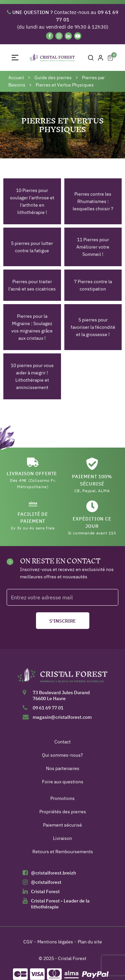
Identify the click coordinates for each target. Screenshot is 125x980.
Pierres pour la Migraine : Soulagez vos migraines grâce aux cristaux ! (32, 327)
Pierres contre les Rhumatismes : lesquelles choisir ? (93, 201)
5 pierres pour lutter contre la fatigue (32, 247)
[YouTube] (78, 36)
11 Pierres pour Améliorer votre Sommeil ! (93, 247)
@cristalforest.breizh (53, 873)
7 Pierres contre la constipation (93, 285)
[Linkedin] (68, 36)
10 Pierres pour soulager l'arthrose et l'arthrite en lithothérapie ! (32, 201)
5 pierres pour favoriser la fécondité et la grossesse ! (93, 327)
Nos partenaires (63, 768)
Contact (62, 742)
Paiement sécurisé (62, 825)
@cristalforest (46, 882)
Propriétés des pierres (63, 812)
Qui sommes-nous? (62, 755)
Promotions (62, 798)
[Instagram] (59, 36)
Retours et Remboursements (63, 852)
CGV (28, 942)
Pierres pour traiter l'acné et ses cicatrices (32, 285)
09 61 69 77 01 (48, 708)
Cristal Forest (45, 891)
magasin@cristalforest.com (62, 717)
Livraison (62, 838)
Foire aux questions (63, 782)
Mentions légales (55, 942)
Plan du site (90, 942)
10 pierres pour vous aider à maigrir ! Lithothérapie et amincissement (32, 376)
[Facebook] (50, 36)
